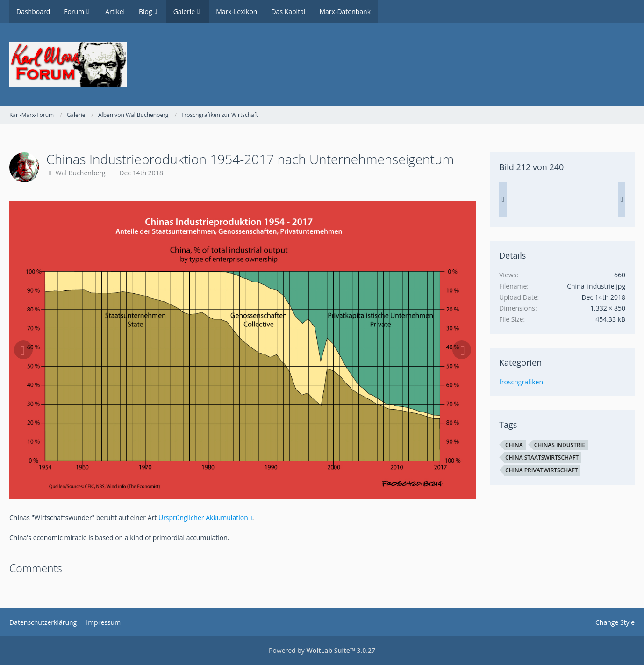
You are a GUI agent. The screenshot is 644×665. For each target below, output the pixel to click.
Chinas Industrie (560, 445)
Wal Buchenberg (81, 173)
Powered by (322, 650)
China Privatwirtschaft (541, 470)
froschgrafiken (521, 382)
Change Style (615, 622)
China (514, 445)
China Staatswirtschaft (542, 458)
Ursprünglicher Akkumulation (203, 517)
